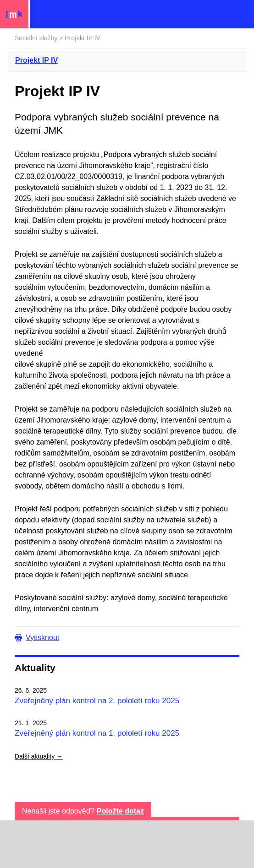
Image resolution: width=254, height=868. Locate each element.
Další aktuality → (39, 756)
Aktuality (35, 668)
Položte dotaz (120, 811)
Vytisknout (42, 637)
